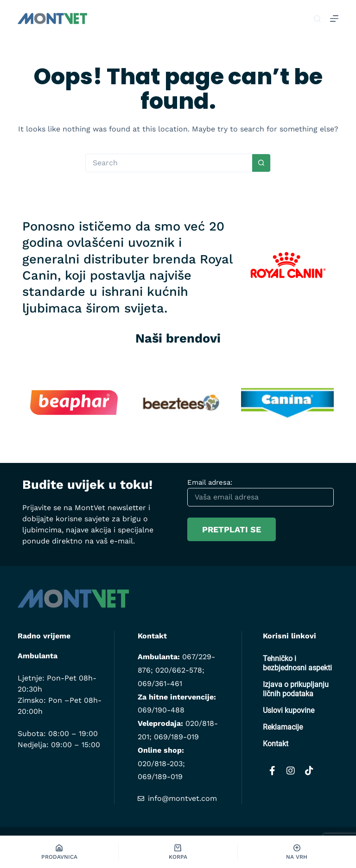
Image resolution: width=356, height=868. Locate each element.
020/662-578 (179, 670)
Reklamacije (283, 727)
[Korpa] (178, 852)
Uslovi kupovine (289, 710)
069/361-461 (160, 684)
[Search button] (261, 163)
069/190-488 (161, 710)
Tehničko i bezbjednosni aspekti (297, 663)
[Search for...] (169, 163)
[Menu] (334, 19)
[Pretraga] (317, 19)
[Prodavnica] (59, 852)
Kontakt (276, 744)
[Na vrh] (297, 852)
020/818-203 (160, 764)
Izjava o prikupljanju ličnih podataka (296, 689)
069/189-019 (176, 737)
